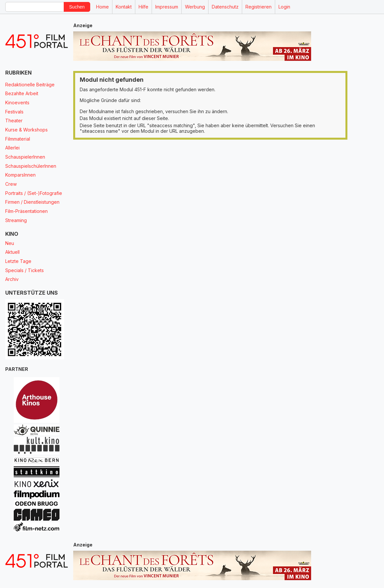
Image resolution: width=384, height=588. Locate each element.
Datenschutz (225, 7)
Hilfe (143, 7)
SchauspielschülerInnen (31, 166)
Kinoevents (17, 103)
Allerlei (12, 148)
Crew (11, 184)
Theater (14, 121)
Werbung (195, 7)
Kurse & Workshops (26, 130)
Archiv (12, 279)
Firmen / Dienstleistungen (32, 202)
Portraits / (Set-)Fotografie (34, 193)
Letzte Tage (18, 261)
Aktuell (12, 252)
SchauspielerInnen (25, 157)
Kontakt (124, 7)
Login (284, 7)
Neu (10, 243)
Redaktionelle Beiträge (30, 85)
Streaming (16, 220)
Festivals (14, 112)
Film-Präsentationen (26, 211)
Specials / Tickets (25, 270)
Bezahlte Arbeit (22, 93)
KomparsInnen (20, 175)
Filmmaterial (18, 139)
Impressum (167, 7)
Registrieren (259, 7)
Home (102, 7)
